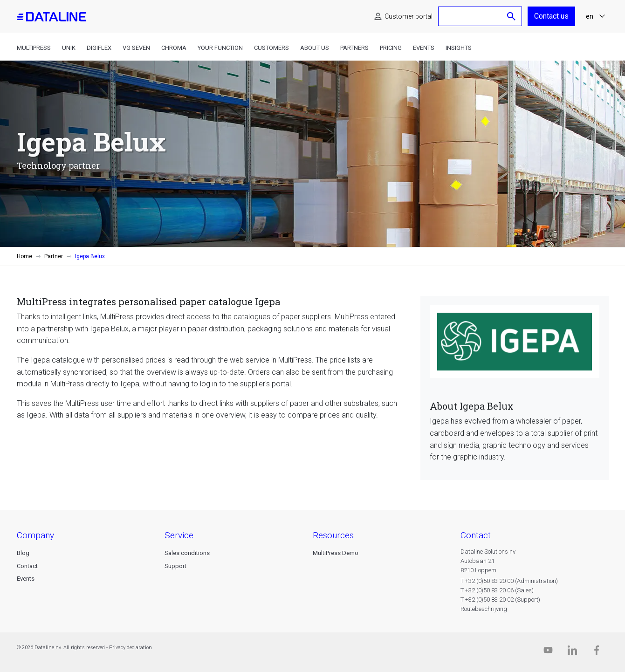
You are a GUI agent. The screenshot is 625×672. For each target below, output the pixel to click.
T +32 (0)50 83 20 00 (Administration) (509, 581)
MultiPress (34, 48)
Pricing (391, 48)
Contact (27, 566)
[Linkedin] (572, 652)
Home (24, 256)
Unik (69, 48)
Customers (271, 48)
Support (175, 566)
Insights (459, 48)
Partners (354, 48)
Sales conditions (187, 553)
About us (315, 48)
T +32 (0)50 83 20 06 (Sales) (497, 590)
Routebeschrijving (484, 609)
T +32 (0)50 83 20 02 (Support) (500, 600)
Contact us (551, 16)
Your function (220, 48)
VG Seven (136, 48)
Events (424, 48)
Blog (23, 553)
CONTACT (476, 535)
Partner (54, 256)
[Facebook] (597, 652)
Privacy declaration (130, 648)
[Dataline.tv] (548, 652)
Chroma (174, 48)
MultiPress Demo (336, 553)
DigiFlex (99, 48)
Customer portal (409, 16)
